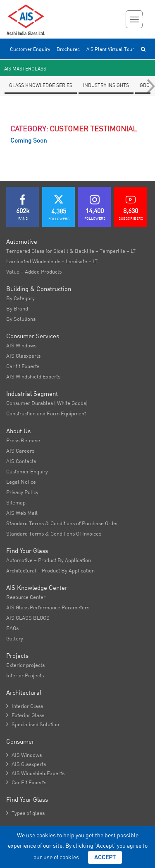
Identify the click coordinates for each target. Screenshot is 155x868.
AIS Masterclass (25, 69)
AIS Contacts (21, 461)
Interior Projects (25, 675)
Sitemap (16, 502)
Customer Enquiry (30, 49)
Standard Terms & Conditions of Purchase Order (62, 523)
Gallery (15, 638)
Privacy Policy (22, 492)
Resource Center (26, 597)
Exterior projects (25, 665)
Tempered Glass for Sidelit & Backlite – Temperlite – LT (71, 251)
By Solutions (21, 319)
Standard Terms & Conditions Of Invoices (54, 533)
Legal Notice (21, 482)
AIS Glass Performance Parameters (48, 607)
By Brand (17, 308)
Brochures (68, 49)
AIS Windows (21, 345)
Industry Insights (106, 85)
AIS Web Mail (22, 513)
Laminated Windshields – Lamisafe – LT (52, 261)
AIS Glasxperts (23, 356)
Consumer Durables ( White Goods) (47, 403)
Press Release (23, 440)
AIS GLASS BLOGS (28, 618)
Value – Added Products (34, 272)
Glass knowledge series (41, 85)
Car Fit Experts (26, 782)
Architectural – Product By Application (50, 570)
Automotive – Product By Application (49, 560)
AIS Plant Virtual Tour (110, 49)
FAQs (12, 628)
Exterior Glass (25, 715)
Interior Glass (25, 706)
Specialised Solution (33, 724)
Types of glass (25, 813)
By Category (20, 298)
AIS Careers (20, 451)
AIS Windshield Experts (33, 376)
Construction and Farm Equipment (46, 413)
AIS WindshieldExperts (35, 773)
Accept (105, 857)
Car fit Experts (23, 366)
